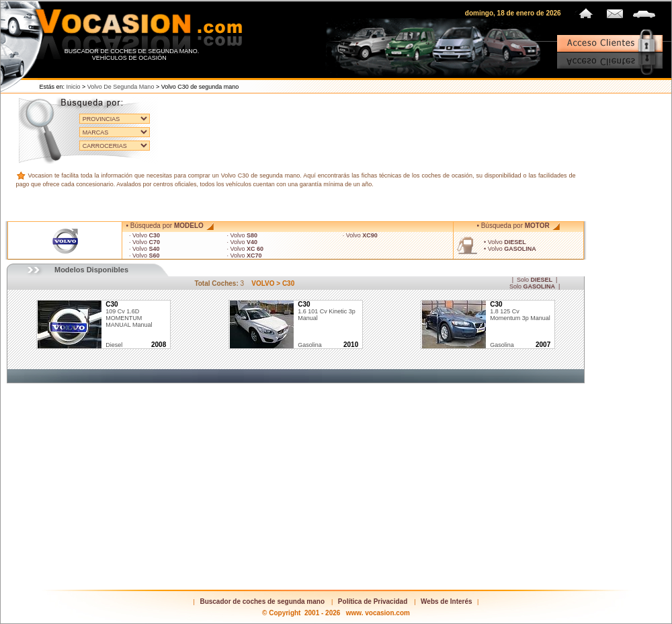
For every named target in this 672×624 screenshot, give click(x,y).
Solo (535, 280)
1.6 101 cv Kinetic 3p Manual (327, 311)
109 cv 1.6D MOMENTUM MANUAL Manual (129, 315)
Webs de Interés (447, 601)
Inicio (74, 87)
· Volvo (144, 235)
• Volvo (505, 242)
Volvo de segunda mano (121, 87)
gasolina (310, 345)
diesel (114, 345)
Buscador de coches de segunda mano (262, 601)
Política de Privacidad (373, 601)
